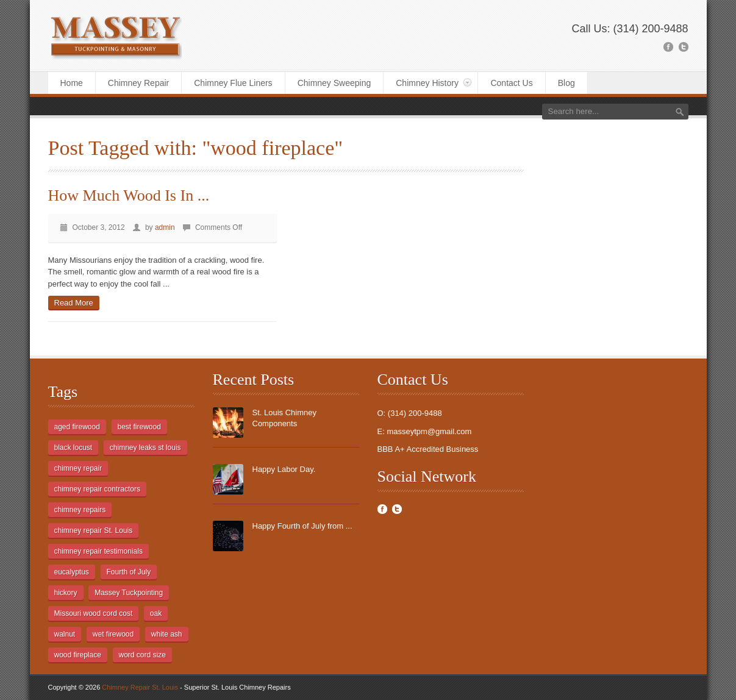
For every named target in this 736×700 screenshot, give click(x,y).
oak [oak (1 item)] (156, 613)
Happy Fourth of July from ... (302, 526)
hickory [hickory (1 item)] (66, 593)
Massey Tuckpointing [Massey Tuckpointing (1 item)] (129, 593)
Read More (74, 303)
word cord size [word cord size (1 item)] (142, 655)
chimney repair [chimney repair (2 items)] (78, 468)
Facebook (382, 509)
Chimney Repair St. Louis (140, 687)
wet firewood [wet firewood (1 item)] (113, 634)
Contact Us (511, 83)
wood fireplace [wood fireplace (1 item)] (78, 655)
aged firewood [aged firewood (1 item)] (77, 427)
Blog (566, 83)
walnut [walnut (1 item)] (65, 634)
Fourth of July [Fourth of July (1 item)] (129, 572)
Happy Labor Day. (284, 469)
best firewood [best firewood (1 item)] (139, 427)
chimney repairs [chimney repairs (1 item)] (80, 510)
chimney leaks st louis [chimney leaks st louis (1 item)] (145, 448)
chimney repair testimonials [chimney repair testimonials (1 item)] (98, 551)
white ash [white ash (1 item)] (167, 634)
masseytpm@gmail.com (429, 431)
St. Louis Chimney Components (285, 418)
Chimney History (427, 83)
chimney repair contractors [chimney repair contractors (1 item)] (97, 489)
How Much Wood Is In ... (129, 195)
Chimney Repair (138, 83)
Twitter (397, 509)
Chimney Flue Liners (233, 83)
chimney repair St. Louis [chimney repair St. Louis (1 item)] (94, 530)
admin (165, 227)
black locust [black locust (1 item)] (73, 448)
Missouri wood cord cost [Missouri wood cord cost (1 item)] (94, 613)
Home (72, 83)
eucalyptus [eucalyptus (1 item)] (72, 572)
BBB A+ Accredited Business (428, 449)
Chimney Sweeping (334, 83)
